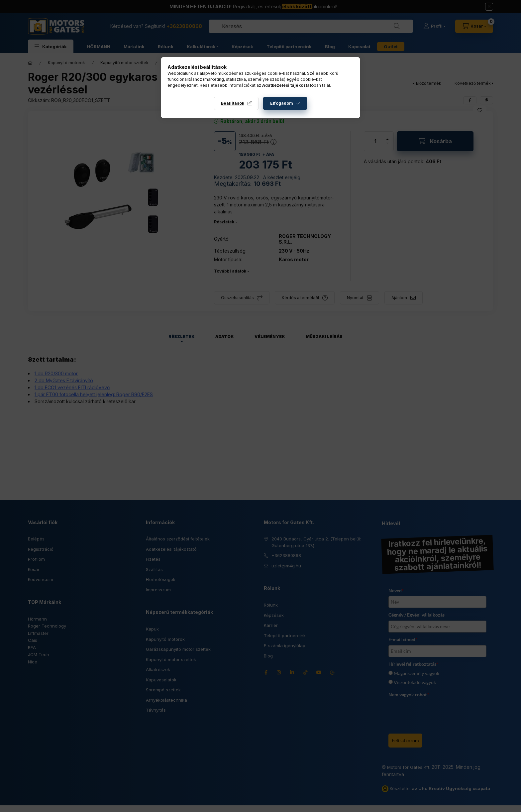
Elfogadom (282, 103)
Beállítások (233, 103)
